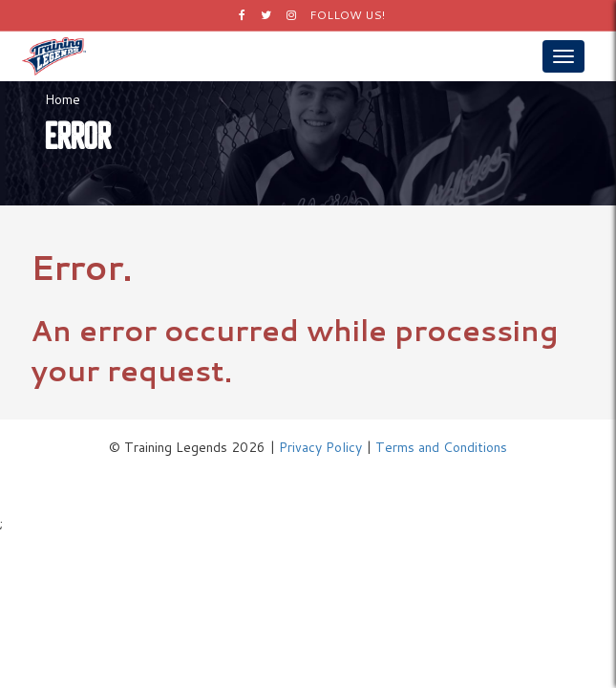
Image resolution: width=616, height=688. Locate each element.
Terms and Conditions (441, 447)
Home (63, 99)
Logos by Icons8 (308, 476)
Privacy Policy (320, 447)
